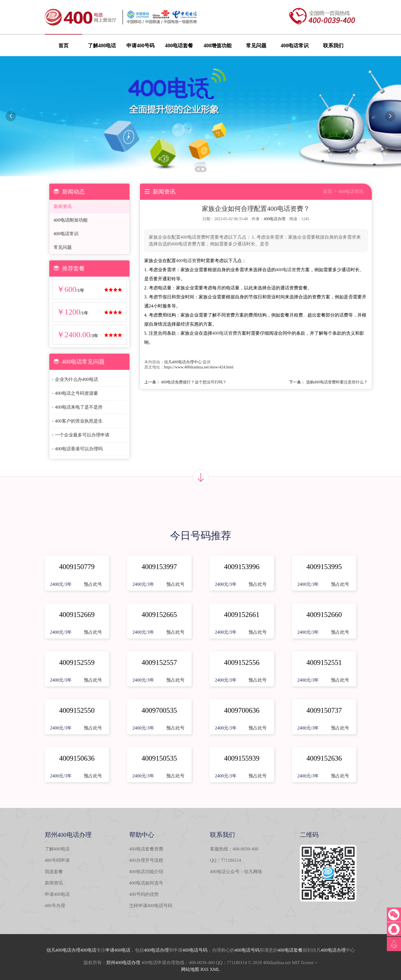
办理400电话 (84, 950)
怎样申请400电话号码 (151, 906)
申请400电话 (57, 894)
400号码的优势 (144, 894)
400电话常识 (295, 46)
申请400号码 (140, 46)
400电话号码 (195, 950)
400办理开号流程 (146, 860)
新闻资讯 (63, 206)
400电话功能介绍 (146, 872)
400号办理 (55, 906)
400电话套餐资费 (146, 849)
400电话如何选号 (146, 883)
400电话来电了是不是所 (79, 407)
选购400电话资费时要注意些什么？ (337, 382)
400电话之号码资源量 (77, 393)
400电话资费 (188, 261)
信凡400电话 (59, 950)
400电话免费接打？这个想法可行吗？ (194, 382)
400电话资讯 (351, 191)
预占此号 (93, 584)
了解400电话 (102, 46)
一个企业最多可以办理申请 (82, 435)
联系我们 (333, 46)
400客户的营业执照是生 (79, 421)
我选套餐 (54, 872)
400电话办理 (274, 219)
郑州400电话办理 (123, 963)
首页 (63, 46)
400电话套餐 (179, 46)
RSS (204, 969)
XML (215, 969)
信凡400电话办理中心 (183, 362)
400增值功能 (218, 46)
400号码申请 (57, 860)
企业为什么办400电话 (77, 379)
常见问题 (256, 46)
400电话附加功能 (71, 220)
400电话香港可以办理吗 (79, 449)
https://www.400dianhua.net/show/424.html (199, 367)
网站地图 (190, 969)
